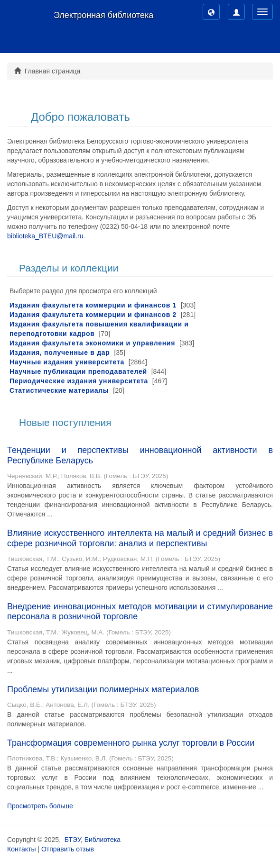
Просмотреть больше (40, 806)
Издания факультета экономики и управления (92, 343)
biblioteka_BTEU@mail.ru (45, 236)
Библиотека (103, 840)
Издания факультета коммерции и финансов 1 (93, 305)
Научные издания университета (67, 362)
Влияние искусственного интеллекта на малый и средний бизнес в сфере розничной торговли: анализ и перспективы (140, 538)
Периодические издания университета (79, 381)
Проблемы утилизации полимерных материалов (103, 689)
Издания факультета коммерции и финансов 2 (93, 315)
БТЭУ (73, 840)
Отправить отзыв (68, 849)
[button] (211, 12)
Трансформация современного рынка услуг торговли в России (131, 743)
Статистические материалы (59, 390)
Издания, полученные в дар (60, 353)
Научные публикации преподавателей (78, 371)
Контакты (21, 849)
